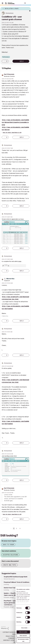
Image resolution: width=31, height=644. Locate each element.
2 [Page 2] (17, 528)
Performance (6, 57)
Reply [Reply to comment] (22, 137)
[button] (3, 61)
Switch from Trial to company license (16, 588)
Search (19, 3)
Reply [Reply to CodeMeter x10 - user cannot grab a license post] (22, 61)
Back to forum (8, 545)
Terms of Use (20, 636)
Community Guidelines (15, 638)
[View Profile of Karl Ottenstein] (9, 74)
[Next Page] (20, 528)
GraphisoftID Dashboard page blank (16, 577)
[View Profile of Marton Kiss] (10, 279)
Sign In (28, 3)
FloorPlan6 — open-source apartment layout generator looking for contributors (16, 603)
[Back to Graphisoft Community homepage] (10, 3)
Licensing (6, 584)
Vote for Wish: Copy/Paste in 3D (12, 133)
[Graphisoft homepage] (23, 623)
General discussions (9, 579)
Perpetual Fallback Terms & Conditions (17, 582)
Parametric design (9, 597)
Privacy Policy (10, 636)
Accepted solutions (10, 555)
